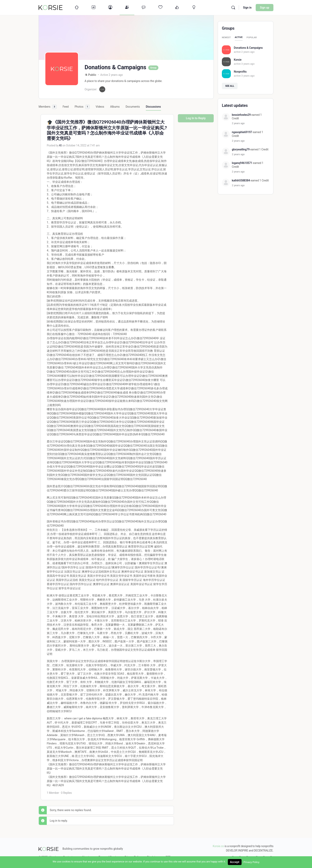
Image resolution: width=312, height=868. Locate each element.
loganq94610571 (242, 163)
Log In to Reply (196, 118)
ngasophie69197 (242, 132)
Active (239, 37)
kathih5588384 (241, 180)
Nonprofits (240, 72)
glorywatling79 (241, 149)
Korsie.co (218, 846)
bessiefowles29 (241, 115)
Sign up (265, 8)
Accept (235, 862)
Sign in (247, 8)
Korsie (238, 60)
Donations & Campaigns (248, 48)
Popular (252, 38)
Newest (226, 38)
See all (230, 86)
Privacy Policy (252, 862)
